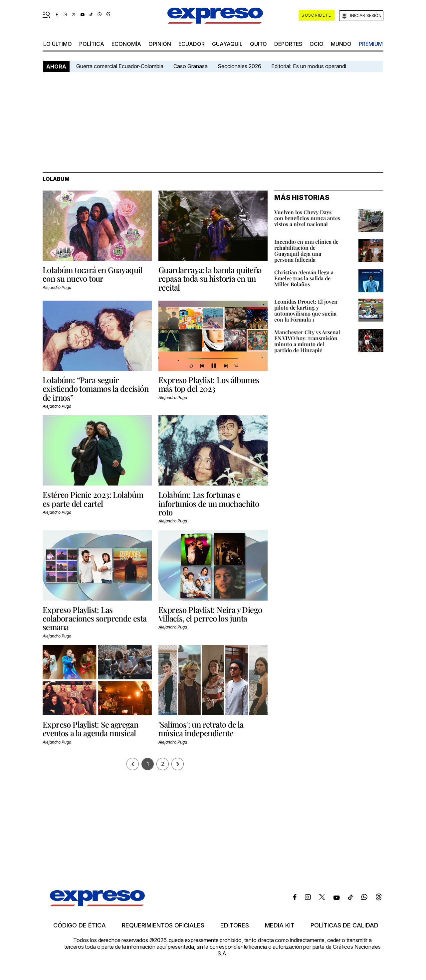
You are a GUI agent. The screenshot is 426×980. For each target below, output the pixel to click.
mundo (341, 44)
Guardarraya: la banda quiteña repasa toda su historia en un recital (210, 279)
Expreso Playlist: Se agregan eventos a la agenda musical (90, 729)
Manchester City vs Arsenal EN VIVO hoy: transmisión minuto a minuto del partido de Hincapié (307, 341)
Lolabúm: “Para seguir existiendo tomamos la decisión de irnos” (96, 389)
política (92, 44)
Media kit (280, 925)
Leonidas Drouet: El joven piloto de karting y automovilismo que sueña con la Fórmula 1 (306, 310)
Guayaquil (227, 44)
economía (126, 44)
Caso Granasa (191, 66)
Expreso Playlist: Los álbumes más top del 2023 (209, 384)
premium (371, 44)
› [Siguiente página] (178, 764)
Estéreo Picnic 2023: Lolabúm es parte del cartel (93, 499)
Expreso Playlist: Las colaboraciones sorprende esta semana (95, 618)
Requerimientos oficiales (163, 925)
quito (258, 44)
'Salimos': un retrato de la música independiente (201, 729)
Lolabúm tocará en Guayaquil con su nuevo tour (93, 274)
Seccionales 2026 (239, 66)
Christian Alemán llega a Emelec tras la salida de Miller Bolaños (304, 278)
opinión (160, 44)
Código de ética (80, 925)
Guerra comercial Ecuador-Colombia (120, 66)
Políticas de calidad (344, 925)
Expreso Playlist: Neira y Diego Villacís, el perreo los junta (210, 614)
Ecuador (192, 44)
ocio (317, 44)
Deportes (288, 44)
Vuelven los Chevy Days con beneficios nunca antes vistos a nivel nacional (307, 218)
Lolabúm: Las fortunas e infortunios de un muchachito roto (209, 503)
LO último (58, 44)
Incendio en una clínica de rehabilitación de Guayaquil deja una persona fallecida (306, 251)
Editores (235, 925)
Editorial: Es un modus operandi (309, 66)
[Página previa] (133, 764)
